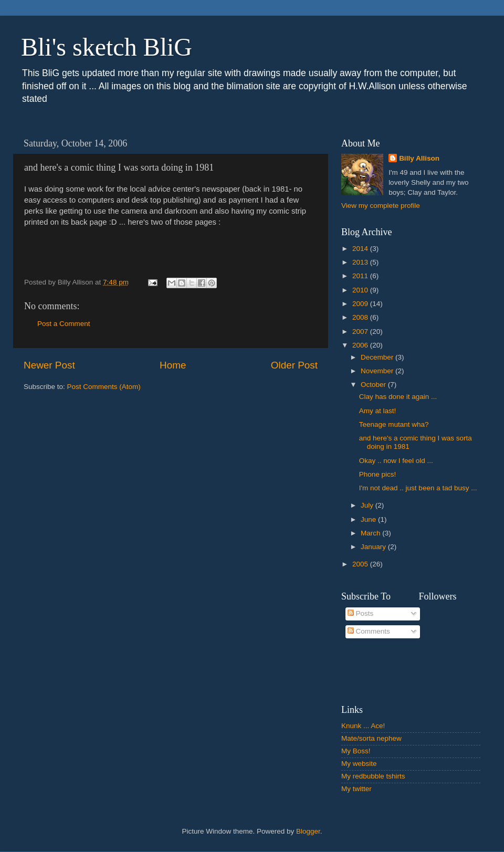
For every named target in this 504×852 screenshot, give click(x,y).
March (371, 533)
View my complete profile (381, 206)
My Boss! (356, 751)
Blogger (308, 831)
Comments (369, 631)
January (374, 547)
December (378, 357)
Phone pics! (378, 474)
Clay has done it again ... (398, 397)
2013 (361, 262)
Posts (361, 613)
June (369, 519)
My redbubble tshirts (373, 776)
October (374, 385)
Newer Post (49, 365)
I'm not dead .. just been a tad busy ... (418, 488)
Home (173, 365)
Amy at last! (378, 411)
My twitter (356, 789)
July (368, 505)
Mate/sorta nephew (371, 738)
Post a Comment (64, 324)
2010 (361, 290)
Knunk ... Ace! (363, 726)
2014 (361, 249)
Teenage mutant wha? (394, 424)
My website (359, 764)
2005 (361, 564)
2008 (361, 317)
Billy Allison (419, 158)
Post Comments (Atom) (104, 387)
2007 (361, 332)
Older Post (294, 365)
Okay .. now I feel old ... (396, 461)
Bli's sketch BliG (107, 47)
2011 (361, 276)
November (378, 371)
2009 (361, 304)
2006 (361, 345)
